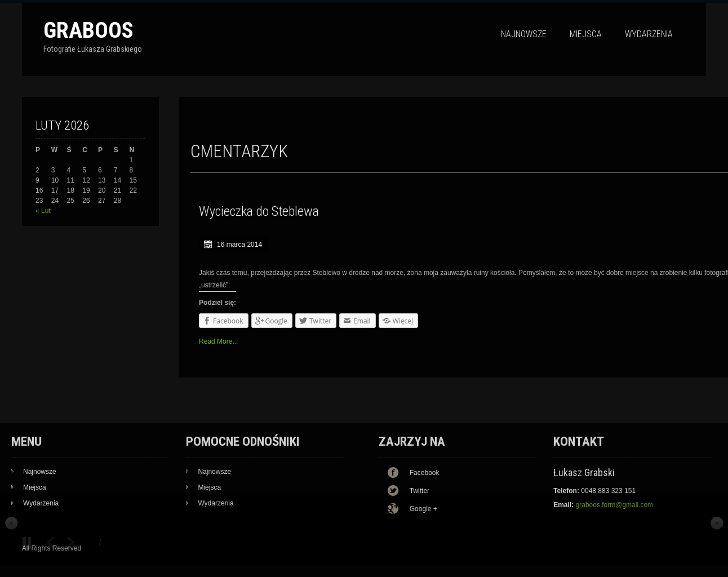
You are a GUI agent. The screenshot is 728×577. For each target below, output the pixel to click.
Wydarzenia (649, 34)
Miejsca (586, 34)
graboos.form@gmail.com (615, 505)
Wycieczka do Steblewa (259, 211)
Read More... (218, 341)
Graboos (88, 30)
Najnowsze (524, 34)
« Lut (43, 211)
